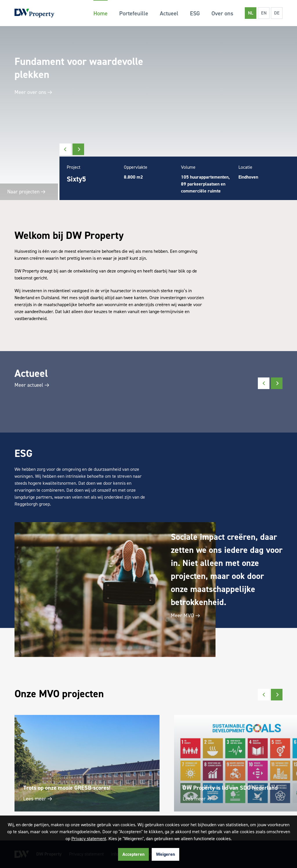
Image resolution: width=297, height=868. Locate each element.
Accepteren (133, 854)
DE (277, 13)
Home (100, 13)
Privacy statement (89, 839)
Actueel (169, 13)
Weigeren (165, 854)
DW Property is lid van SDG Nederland (230, 788)
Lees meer (37, 799)
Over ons (222, 13)
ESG (195, 13)
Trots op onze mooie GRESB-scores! (67, 788)
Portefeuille (134, 13)
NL (251, 13)
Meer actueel (31, 385)
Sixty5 (76, 179)
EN (264, 13)
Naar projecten (26, 192)
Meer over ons (33, 92)
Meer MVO (185, 615)
